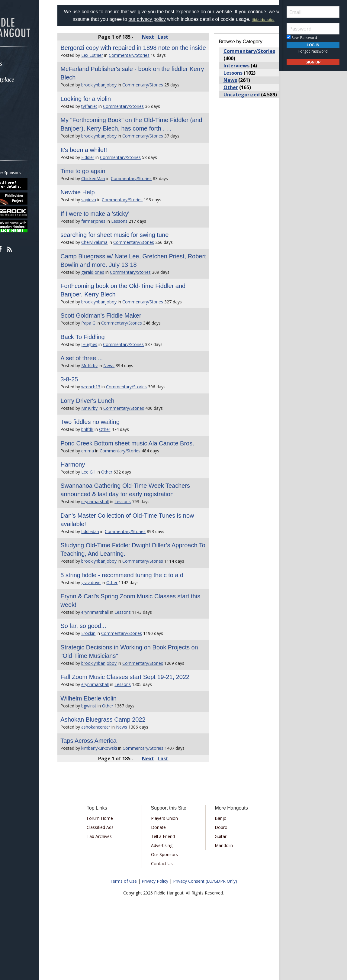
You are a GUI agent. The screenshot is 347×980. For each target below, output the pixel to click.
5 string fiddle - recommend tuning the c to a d (137, 616)
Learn (20, 96)
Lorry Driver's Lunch (102, 425)
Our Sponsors (168, 904)
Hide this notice (189, 27)
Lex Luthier (107, 71)
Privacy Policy (155, 931)
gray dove (106, 624)
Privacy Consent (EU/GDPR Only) (205, 931)
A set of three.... (97, 383)
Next (153, 44)
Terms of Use (123, 931)
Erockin (103, 675)
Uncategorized (236, 102)
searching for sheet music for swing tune (130, 259)
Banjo (217, 868)
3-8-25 (84, 404)
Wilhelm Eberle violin (104, 748)
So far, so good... (98, 667)
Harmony (88, 497)
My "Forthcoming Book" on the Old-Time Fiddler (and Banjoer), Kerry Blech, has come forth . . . (136, 144)
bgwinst (104, 756)
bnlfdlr (102, 454)
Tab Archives (112, 886)
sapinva (104, 224)
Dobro (217, 877)
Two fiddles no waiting (105, 446)
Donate (162, 877)
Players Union (168, 868)
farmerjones (108, 246)
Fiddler (103, 182)
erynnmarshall (110, 543)
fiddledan (105, 573)
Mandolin (220, 895)
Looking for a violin (101, 115)
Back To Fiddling (98, 361)
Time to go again (98, 196)
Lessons (134, 246)
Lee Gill (103, 505)
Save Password (302, 38)
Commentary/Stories (144, 71)
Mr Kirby (104, 390)
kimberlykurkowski (114, 798)
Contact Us (166, 913)
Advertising (166, 895)
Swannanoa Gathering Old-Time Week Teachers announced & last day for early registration (129, 527)
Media (21, 112)
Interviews (231, 73)
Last (168, 44)
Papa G (103, 347)
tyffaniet (104, 122)
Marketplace (28, 80)
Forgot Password (313, 51)
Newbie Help (93, 217)
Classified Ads (112, 877)
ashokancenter (111, 777)
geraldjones (108, 297)
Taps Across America (104, 791)
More (19, 128)
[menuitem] (34, 64)
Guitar (217, 886)
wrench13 (106, 411)
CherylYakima (109, 267)
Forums (22, 64)
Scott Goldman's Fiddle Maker (116, 340)
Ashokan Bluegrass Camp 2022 (118, 769)
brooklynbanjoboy (114, 101)
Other (120, 454)
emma (103, 484)
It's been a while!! (99, 174)
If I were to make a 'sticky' (110, 238)
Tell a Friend (167, 886)
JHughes (104, 369)
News (124, 390)
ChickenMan (108, 203)
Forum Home (112, 868)
